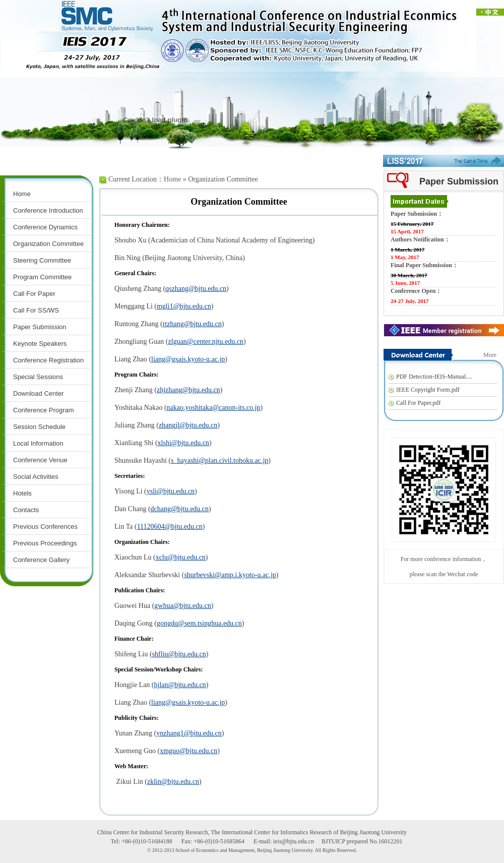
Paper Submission (459, 181)
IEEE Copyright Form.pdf (428, 390)
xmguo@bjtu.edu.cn (188, 751)
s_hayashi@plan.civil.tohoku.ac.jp (219, 460)
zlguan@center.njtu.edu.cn (206, 342)
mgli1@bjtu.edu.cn (184, 306)
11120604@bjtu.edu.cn (170, 527)
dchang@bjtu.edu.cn (180, 509)
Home (172, 179)
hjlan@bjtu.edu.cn (180, 685)
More (490, 355)
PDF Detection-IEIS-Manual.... (434, 377)
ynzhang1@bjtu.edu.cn (189, 733)
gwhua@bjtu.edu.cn (182, 606)
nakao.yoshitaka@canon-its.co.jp (214, 408)
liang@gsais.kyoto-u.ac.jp (188, 359)
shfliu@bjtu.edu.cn (179, 654)
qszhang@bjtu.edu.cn (196, 289)
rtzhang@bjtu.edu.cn (192, 324)
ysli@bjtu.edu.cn (171, 491)
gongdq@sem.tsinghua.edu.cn (199, 623)
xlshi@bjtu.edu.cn (183, 443)
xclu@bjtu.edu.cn (181, 557)
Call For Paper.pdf (418, 403)
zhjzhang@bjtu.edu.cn (188, 390)
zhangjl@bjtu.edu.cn (188, 425)
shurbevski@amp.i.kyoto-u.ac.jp (230, 575)
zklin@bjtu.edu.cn (173, 782)
